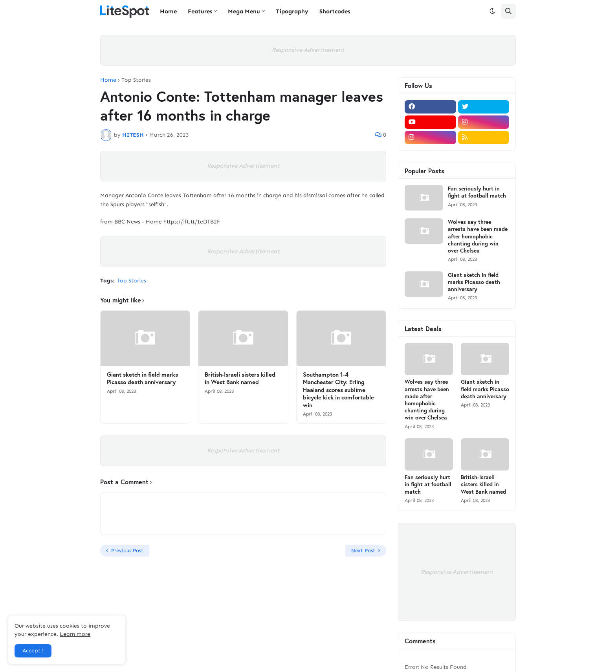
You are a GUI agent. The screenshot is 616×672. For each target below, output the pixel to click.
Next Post (363, 550)
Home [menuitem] (168, 11)
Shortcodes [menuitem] (335, 11)
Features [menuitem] (200, 11)
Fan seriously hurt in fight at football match (477, 192)
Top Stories (136, 80)
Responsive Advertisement (308, 50)
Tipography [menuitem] (292, 11)
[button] (492, 11)
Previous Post (127, 550)
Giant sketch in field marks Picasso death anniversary (142, 378)
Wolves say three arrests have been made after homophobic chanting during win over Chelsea (478, 236)
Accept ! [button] (33, 651)
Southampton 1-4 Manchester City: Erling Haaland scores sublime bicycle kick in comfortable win (338, 390)
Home (108, 80)
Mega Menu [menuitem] (244, 11)
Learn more (75, 634)
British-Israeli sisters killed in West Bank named (240, 378)
